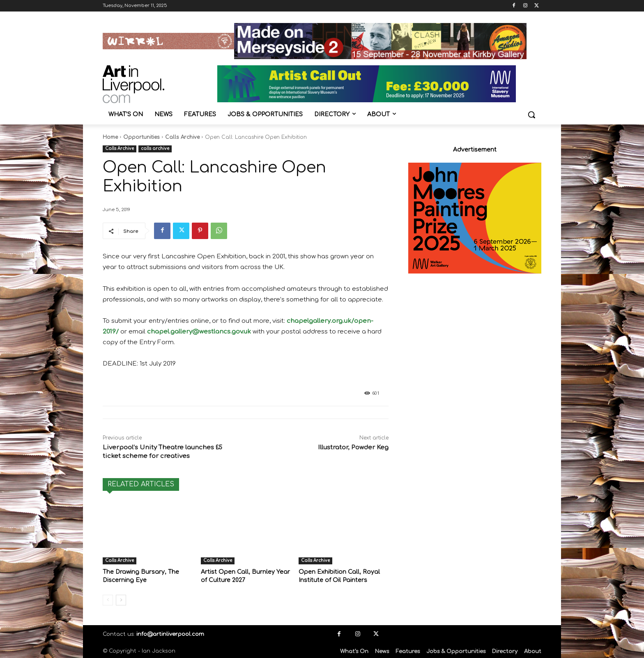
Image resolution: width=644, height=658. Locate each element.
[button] (531, 115)
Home (110, 137)
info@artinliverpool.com (170, 633)
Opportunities (141, 137)
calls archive (155, 149)
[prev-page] (108, 599)
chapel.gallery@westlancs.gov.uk (199, 332)
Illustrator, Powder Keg (353, 447)
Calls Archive (182, 137)
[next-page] (121, 599)
